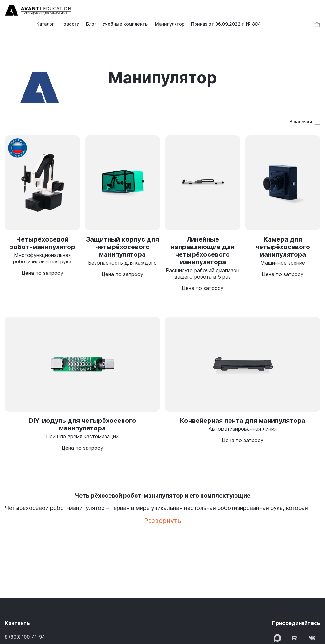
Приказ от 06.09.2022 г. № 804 (226, 24)
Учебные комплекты (126, 24)
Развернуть (163, 521)
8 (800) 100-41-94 (25, 637)
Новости (70, 24)
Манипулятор (170, 24)
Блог (91, 24)
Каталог (45, 24)
